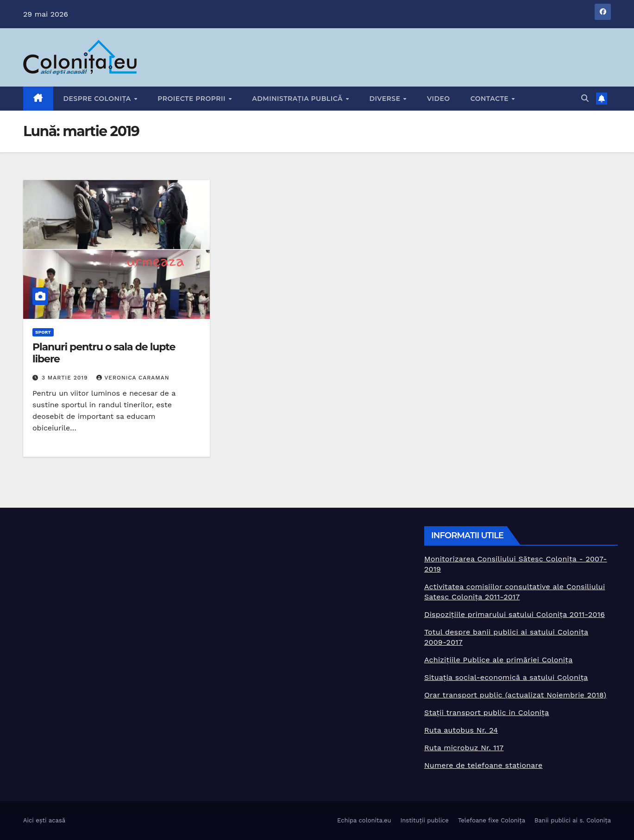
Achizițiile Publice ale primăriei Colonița (498, 660)
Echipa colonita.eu (364, 820)
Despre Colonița (98, 99)
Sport (43, 332)
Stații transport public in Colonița (486, 712)
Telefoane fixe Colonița (492, 820)
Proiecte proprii (192, 99)
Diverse (386, 99)
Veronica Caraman (133, 378)
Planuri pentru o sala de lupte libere (104, 353)
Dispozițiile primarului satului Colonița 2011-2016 (515, 614)
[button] (585, 98)
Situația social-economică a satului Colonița (506, 677)
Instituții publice (424, 820)
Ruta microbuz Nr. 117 (464, 748)
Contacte (491, 99)
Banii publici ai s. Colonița (573, 820)
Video (439, 99)
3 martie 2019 (66, 378)
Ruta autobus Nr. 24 (461, 730)
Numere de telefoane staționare (483, 765)
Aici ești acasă (44, 820)
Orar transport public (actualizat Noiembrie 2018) (515, 695)
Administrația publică (298, 99)
